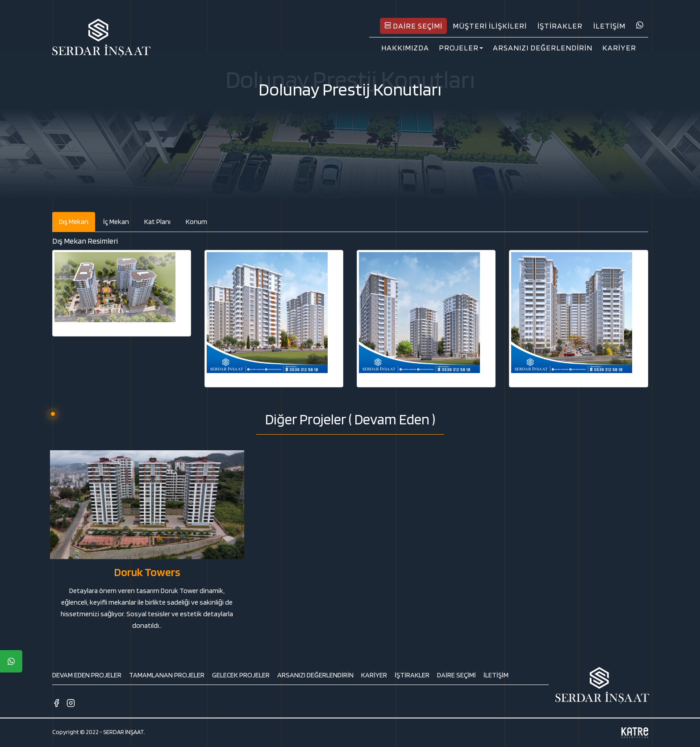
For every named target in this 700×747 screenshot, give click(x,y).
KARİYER (619, 48)
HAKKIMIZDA (405, 48)
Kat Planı (157, 222)
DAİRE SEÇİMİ (413, 26)
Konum (196, 222)
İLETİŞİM (609, 26)
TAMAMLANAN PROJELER (167, 675)
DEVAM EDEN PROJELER (87, 675)
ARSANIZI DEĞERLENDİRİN (543, 48)
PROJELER (461, 48)
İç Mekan (116, 222)
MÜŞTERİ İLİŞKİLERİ (490, 26)
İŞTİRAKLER (560, 26)
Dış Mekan (74, 222)
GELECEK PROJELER (241, 675)
